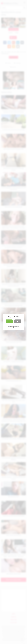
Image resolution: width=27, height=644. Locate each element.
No (18, 321)
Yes (9, 321)
